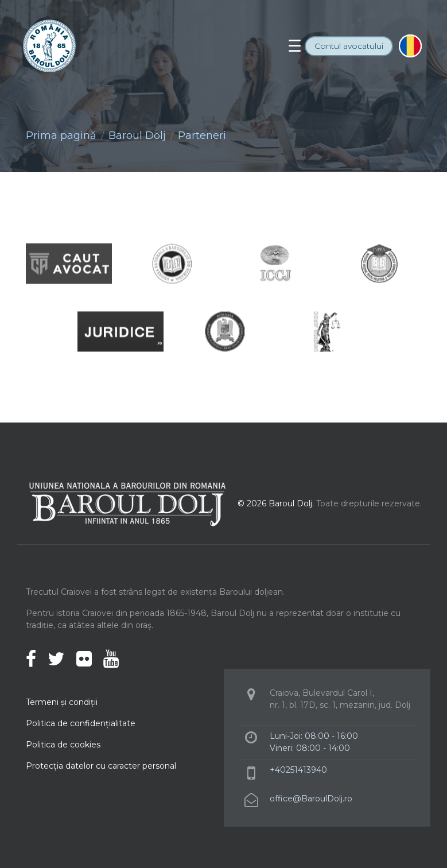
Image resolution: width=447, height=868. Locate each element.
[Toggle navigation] (295, 46)
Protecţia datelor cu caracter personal (101, 766)
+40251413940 (298, 770)
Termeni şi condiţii (62, 702)
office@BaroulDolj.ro (311, 799)
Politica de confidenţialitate (81, 723)
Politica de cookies (63, 745)
